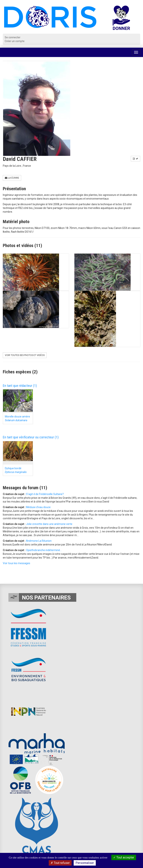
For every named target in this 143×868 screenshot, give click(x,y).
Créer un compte (15, 41)
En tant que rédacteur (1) (20, 386)
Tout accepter (124, 857)
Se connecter (13, 37)
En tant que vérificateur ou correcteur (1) (31, 437)
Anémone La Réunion (39, 541)
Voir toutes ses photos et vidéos (25, 355)
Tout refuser (60, 863)
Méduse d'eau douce (38, 507)
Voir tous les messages (16, 563)
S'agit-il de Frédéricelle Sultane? (45, 494)
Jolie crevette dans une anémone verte (49, 524)
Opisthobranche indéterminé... (44, 550)
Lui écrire (12, 178)
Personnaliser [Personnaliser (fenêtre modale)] (85, 863)
